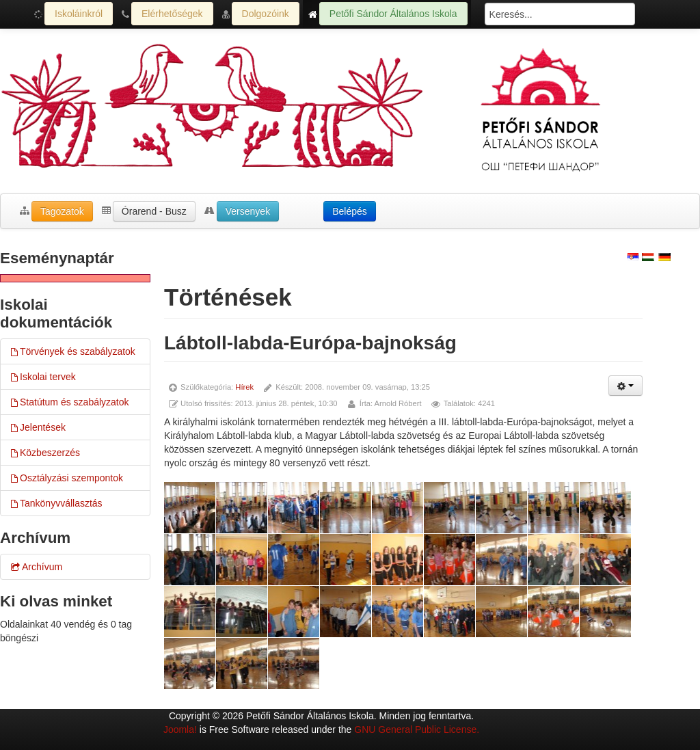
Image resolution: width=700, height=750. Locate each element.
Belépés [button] (350, 211)
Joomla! (180, 729)
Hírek (244, 387)
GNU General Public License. (417, 729)
